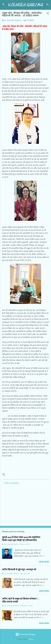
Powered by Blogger (26, 634)
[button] (47, 14)
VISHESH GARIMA (25, 5)
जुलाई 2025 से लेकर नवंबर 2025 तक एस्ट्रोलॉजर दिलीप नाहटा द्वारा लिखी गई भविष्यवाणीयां (21, 539)
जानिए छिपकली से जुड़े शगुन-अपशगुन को (19, 570)
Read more (44, 562)
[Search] (47, 5)
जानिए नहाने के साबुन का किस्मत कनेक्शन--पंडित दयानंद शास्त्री (20, 600)
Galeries (31, 639)
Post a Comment (12, 483)
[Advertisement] (25, 504)
